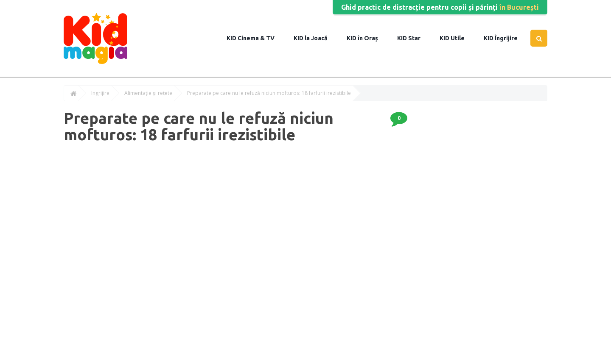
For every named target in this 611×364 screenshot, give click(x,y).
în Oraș (367, 38)
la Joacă (315, 38)
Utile (457, 38)
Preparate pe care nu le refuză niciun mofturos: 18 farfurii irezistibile (269, 93)
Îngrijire (506, 38)
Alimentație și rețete (148, 93)
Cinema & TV (255, 38)
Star (414, 38)
